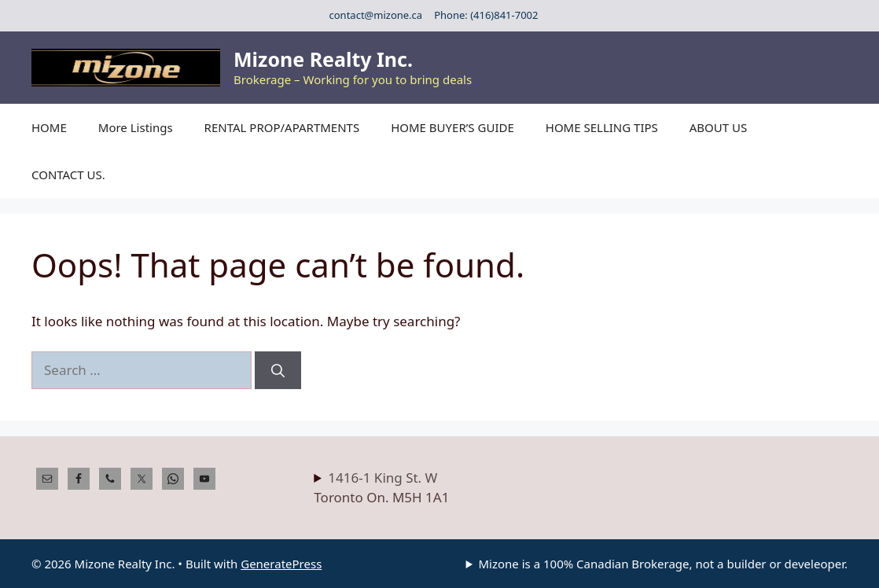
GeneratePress (281, 564)
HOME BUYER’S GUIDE (452, 127)
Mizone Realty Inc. (323, 59)
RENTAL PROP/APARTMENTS (282, 127)
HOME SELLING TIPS (602, 127)
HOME (49, 127)
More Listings (136, 127)
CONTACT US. (68, 175)
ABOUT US (718, 127)
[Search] (278, 370)
